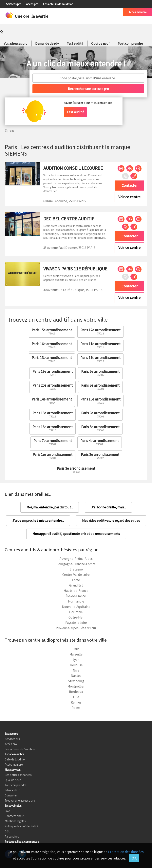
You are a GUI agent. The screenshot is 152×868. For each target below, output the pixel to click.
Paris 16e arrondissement (52, 345)
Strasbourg (76, 681)
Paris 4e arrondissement (100, 442)
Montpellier (76, 686)
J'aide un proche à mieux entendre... (38, 520)
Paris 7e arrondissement (53, 442)
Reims (76, 708)
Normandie (76, 601)
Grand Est (76, 585)
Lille (76, 697)
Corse (76, 580)
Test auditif (75, 43)
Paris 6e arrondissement (100, 428)
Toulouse (76, 665)
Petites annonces (80, 12)
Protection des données (126, 852)
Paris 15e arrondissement (52, 331)
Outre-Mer (76, 617)
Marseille (76, 654)
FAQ (7, 811)
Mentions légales (15, 821)
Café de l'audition (107, 12)
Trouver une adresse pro (20, 800)
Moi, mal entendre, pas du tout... (50, 507)
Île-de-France (76, 596)
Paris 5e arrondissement (100, 373)
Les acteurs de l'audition (58, 4)
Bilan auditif (12, 790)
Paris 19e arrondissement (53, 373)
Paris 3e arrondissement (76, 470)
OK (134, 858)
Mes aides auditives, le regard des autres (111, 520)
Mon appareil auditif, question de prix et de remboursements (76, 534)
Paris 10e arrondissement (100, 401)
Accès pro (32, 4)
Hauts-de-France (76, 591)
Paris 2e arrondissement (100, 456)
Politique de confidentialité (22, 826)
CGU (8, 831)
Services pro (14, 4)
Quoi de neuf (100, 43)
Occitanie (76, 612)
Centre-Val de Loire (76, 575)
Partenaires (12, 836)
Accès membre (138, 12)
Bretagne (76, 569)
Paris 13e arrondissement (52, 359)
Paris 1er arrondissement (53, 456)
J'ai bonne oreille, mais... (108, 507)
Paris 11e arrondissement (100, 345)
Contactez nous (15, 816)
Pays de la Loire (76, 623)
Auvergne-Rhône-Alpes (76, 559)
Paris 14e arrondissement (52, 401)
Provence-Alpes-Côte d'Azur (76, 628)
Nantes (76, 676)
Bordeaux (76, 692)
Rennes (76, 702)
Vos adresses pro (16, 43)
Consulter (11, 795)
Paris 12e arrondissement (100, 331)
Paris (76, 649)
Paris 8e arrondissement (100, 387)
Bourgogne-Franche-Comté (76, 564)
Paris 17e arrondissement (100, 359)
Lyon (76, 660)
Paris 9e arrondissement (100, 414)
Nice (76, 670)
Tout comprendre (130, 43)
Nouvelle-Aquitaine (76, 607)
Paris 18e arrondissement (53, 414)
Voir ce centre (129, 197)
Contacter (130, 185)
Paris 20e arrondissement (53, 387)
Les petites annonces (18, 775)
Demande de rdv (47, 43)
